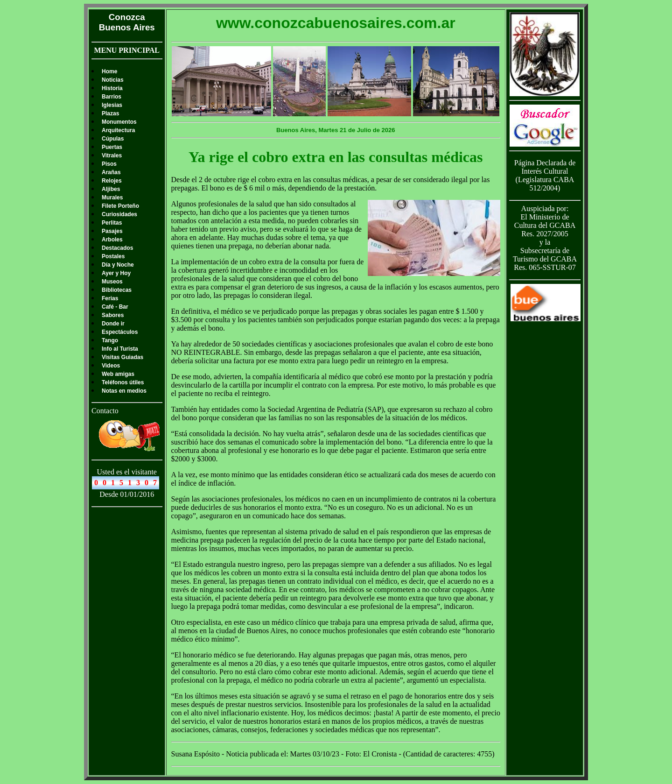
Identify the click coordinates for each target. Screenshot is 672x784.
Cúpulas (113, 139)
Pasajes (112, 231)
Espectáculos (120, 332)
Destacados (117, 248)
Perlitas (112, 223)
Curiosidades (119, 214)
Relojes (112, 181)
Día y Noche (118, 265)
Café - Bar (115, 307)
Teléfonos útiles (123, 382)
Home (109, 71)
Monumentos (119, 122)
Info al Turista (120, 349)
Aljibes (111, 189)
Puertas (112, 147)
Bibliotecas (117, 290)
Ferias (110, 298)
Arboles (112, 240)
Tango (110, 340)
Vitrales (112, 155)
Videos (111, 366)
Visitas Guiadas (122, 357)
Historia (112, 88)
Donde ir (113, 324)
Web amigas (118, 374)
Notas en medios (124, 391)
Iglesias (112, 105)
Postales (113, 256)
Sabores (113, 315)
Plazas (110, 113)
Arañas (111, 172)
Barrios (112, 97)
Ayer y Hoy (116, 273)
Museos (112, 282)
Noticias (113, 80)
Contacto (105, 411)
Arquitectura (118, 130)
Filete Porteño (120, 206)
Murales (112, 198)
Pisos (109, 164)
